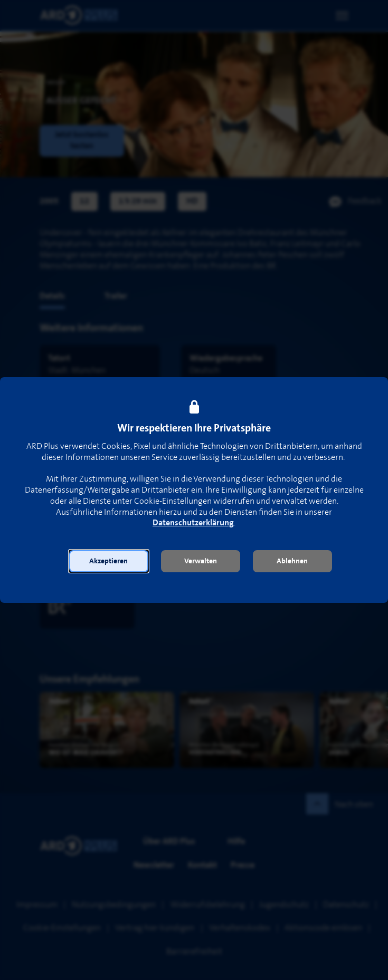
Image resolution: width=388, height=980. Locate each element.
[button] (109, 561)
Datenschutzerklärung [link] (193, 523)
